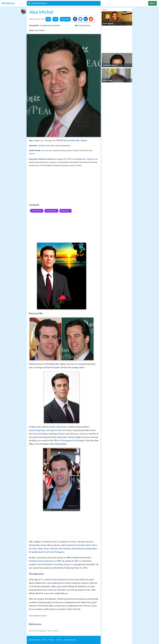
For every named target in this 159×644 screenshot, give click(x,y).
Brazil (88, 545)
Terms (44, 640)
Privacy (51, 640)
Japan (40, 549)
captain (53, 430)
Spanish (42, 552)
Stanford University (46, 146)
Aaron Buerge (47, 150)
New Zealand (65, 549)
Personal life (37, 211)
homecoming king (37, 430)
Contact (59, 640)
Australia (81, 545)
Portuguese (60, 552)
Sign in (153, 3)
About (34, 640)
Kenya (46, 549)
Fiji (30, 549)
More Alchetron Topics (38, 616)
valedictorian (62, 427)
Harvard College (41, 434)
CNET (76, 561)
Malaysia (54, 549)
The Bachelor (51, 211)
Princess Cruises (90, 606)
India (35, 549)
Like (55, 19)
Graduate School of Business (41, 561)
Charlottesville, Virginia (77, 140)
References (65, 211)
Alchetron (8, 3)
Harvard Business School (64, 580)
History (62, 434)
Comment (65, 19)
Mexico (74, 542)
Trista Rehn (61, 590)
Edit (48, 19)
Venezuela (80, 549)
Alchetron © (70, 640)
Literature (74, 434)
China (94, 545)
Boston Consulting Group (58, 564)
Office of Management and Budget (69, 441)
